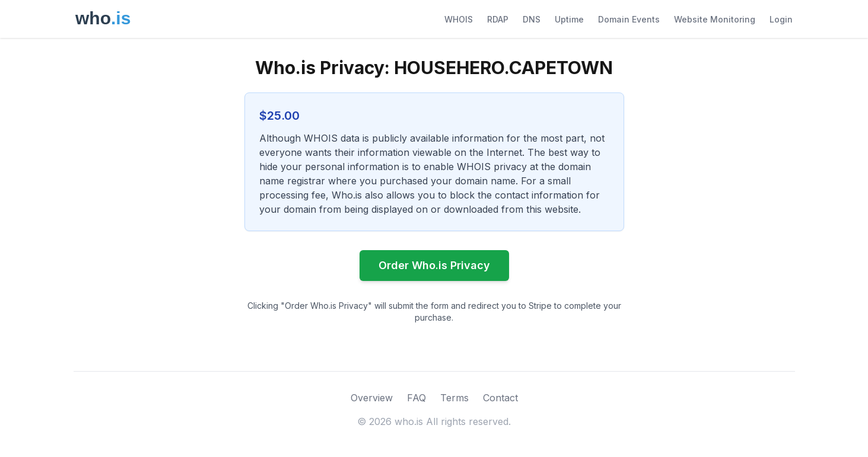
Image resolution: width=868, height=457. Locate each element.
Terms (454, 398)
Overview (372, 398)
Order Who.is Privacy (434, 265)
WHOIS (459, 19)
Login (781, 19)
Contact (500, 398)
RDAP (498, 19)
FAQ (416, 398)
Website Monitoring (715, 19)
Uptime (569, 19)
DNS (532, 19)
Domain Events (629, 19)
